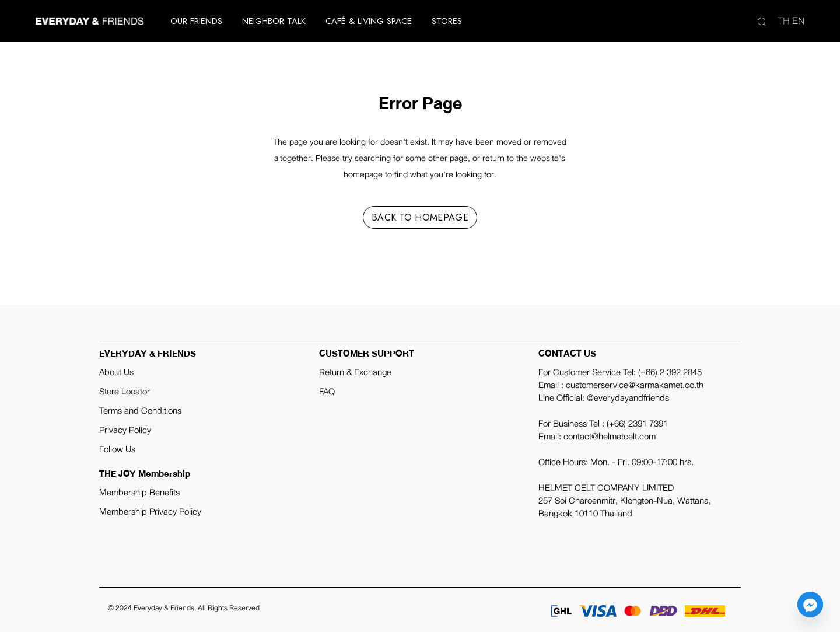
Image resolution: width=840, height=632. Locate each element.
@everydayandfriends (628, 398)
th (784, 21)
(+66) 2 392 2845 (670, 372)
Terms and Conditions (140, 411)
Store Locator (125, 392)
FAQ (327, 392)
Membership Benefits (139, 493)
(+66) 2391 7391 (637, 424)
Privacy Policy (125, 430)
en (799, 21)
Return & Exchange (355, 372)
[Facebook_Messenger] (810, 605)
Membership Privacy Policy (150, 512)
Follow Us (117, 449)
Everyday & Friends (164, 608)
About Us (116, 372)
